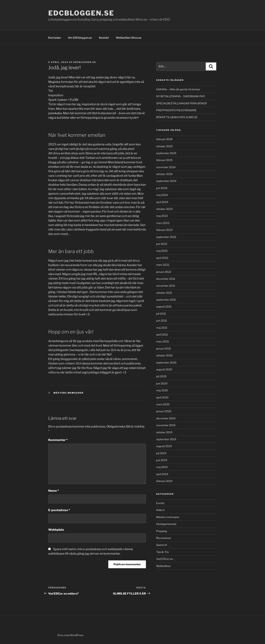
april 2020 (162, 397)
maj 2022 (162, 251)
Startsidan (54, 38)
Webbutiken (163, 566)
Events (160, 503)
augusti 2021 (164, 307)
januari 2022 (164, 272)
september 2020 (166, 362)
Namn (54, 491)
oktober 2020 (164, 355)
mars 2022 (163, 265)
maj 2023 (162, 216)
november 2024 (166, 167)
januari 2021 (164, 348)
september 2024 (166, 181)
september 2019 (166, 439)
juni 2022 (162, 244)
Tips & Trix (163, 552)
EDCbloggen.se (81, 13)
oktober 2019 (164, 432)
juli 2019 (161, 453)
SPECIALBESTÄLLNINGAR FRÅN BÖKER (182, 103)
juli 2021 (161, 314)
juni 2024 (162, 188)
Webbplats (56, 530)
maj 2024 (162, 195)
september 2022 (166, 237)
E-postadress (59, 510)
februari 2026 (164, 139)
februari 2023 (164, 230)
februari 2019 (164, 481)
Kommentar (58, 440)
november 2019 (166, 425)
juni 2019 (162, 460)
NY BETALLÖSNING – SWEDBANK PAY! (181, 96)
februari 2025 (164, 160)
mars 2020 (163, 404)
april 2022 (162, 258)
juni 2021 (162, 321)
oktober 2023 (164, 209)
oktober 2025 (164, 146)
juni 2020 (162, 383)
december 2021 (166, 279)
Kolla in (160, 510)
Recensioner (164, 538)
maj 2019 (162, 467)
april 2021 (162, 335)
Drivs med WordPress (70, 635)
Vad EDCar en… (165, 559)
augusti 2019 (164, 446)
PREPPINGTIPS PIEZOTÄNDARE (176, 110)
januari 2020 (164, 411)
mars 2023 (163, 223)
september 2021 (166, 300)
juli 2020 (161, 376)
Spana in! (162, 545)
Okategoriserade (166, 524)
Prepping (162, 531)
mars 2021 (163, 341)
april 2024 (162, 202)
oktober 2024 (164, 174)
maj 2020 (162, 390)
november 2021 (166, 286)
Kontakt (104, 38)
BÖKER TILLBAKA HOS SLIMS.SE (177, 117)
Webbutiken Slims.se (129, 38)
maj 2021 (162, 328)
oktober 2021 (164, 293)
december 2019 (166, 418)
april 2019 (162, 474)
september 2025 (166, 153)
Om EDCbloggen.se (80, 38)
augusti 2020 (164, 369)
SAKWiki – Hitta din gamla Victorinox (178, 89)
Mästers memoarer (69, 393)
